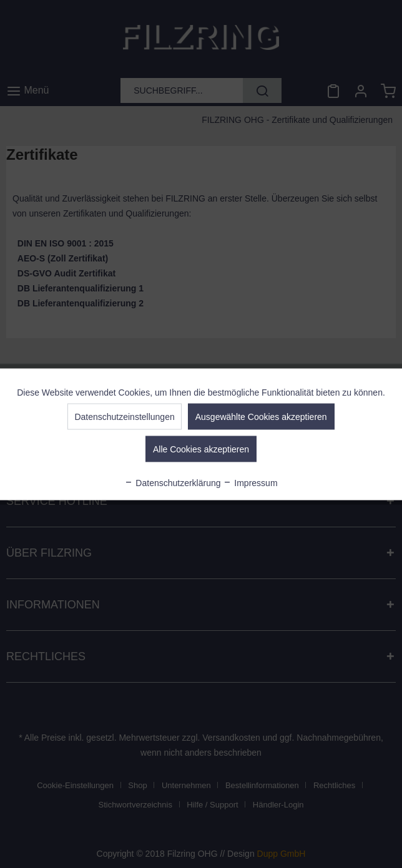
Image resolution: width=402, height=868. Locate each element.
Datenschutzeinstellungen (124, 416)
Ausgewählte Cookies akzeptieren (261, 416)
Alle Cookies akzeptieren (201, 449)
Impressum (250, 482)
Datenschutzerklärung (172, 482)
